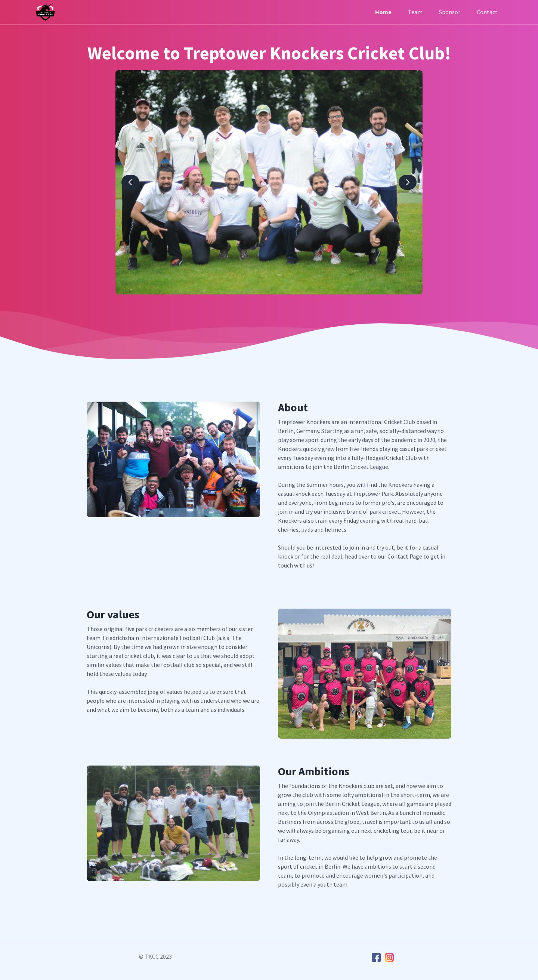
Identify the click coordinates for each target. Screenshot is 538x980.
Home (383, 12)
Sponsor (450, 12)
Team (415, 12)
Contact (487, 12)
